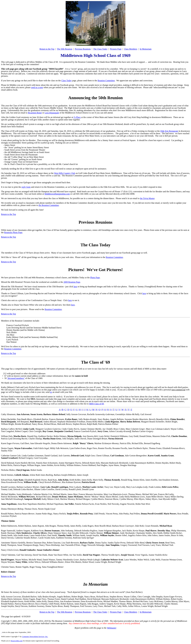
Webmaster (112, 628)
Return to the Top (47, 49)
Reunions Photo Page (13, 232)
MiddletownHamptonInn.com (57, 194)
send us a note (37, 87)
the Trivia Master (147, 198)
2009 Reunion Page (72, 282)
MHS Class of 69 (96, 404)
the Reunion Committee (49, 205)
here (75, 287)
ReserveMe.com (17, 641)
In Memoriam (146, 49)
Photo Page (95, 278)
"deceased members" (16, 378)
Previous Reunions (83, 49)
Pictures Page (116, 49)
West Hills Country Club (65, 173)
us (51, 392)
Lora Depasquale (52, 113)
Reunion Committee (106, 81)
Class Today (66, 81)
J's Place (77, 117)
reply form (26, 187)
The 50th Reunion (65, 49)
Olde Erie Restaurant (169, 131)
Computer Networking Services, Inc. (35, 637)
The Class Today (100, 49)
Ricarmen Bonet (35, 113)
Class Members (131, 49)
